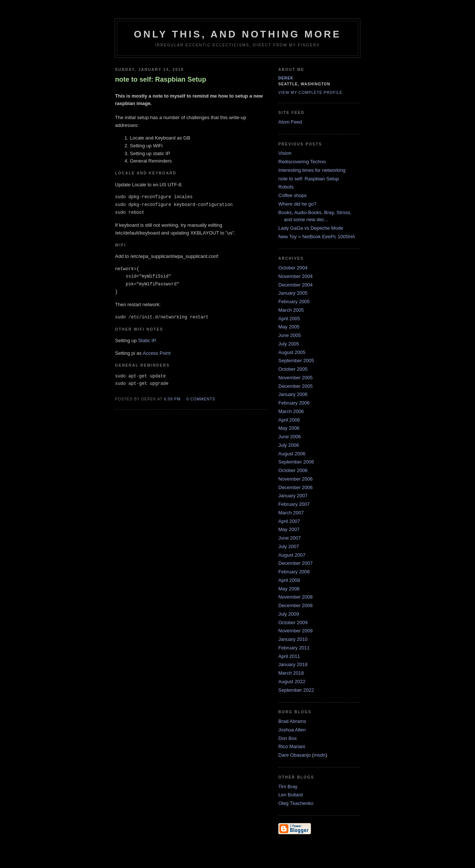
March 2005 (291, 310)
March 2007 (291, 513)
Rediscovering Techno (302, 162)
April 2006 (289, 420)
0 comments (201, 399)
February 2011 (294, 648)
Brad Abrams (292, 721)
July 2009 (289, 614)
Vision (285, 153)
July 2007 (289, 546)
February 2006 (294, 403)
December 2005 (296, 386)
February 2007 (294, 504)
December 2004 (296, 285)
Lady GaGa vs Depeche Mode (311, 228)
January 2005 (293, 293)
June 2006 (290, 437)
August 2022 (292, 682)
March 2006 (291, 411)
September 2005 (296, 361)
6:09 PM (172, 399)
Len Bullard (291, 795)
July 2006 (289, 445)
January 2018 (293, 664)
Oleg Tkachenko (296, 803)
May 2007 (289, 529)
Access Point (156, 353)
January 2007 (293, 496)
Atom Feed (290, 122)
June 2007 (290, 538)
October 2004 (293, 268)
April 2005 (289, 319)
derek (286, 78)
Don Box (288, 738)
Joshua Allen (292, 730)
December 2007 (296, 563)
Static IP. (147, 340)
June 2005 (290, 335)
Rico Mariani (292, 746)
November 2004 (296, 276)
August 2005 (292, 352)
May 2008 (289, 589)
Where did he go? (297, 204)
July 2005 (289, 344)
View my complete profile (310, 93)
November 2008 (296, 597)
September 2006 (296, 462)
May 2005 (289, 327)
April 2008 (289, 580)
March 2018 (291, 673)
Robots (286, 187)
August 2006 (292, 454)
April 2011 (289, 656)
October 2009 (293, 623)
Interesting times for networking (312, 170)
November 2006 (296, 479)
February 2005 (294, 302)
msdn (320, 755)
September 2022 (296, 690)
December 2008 (296, 605)
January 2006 (293, 394)
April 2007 (289, 521)
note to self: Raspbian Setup (309, 179)
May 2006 (289, 428)
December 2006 (296, 487)
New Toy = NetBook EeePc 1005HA (317, 237)
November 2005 (296, 378)
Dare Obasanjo (294, 755)
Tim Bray (288, 787)
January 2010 (293, 639)
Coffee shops (292, 195)
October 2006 (293, 470)
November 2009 (296, 631)
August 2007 (292, 555)
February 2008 (294, 572)
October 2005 (293, 369)
